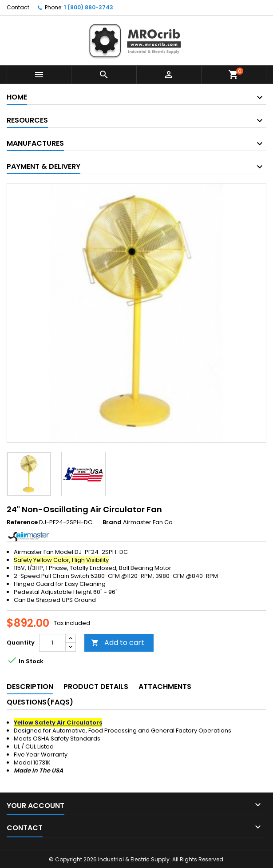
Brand (112, 522)
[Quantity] (52, 643)
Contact (18, 7)
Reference (22, 522)
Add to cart (118, 643)
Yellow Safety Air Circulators (58, 723)
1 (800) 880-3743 (89, 7)
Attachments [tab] (165, 687)
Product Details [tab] (96, 687)
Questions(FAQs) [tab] (40, 702)
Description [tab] (30, 687)
